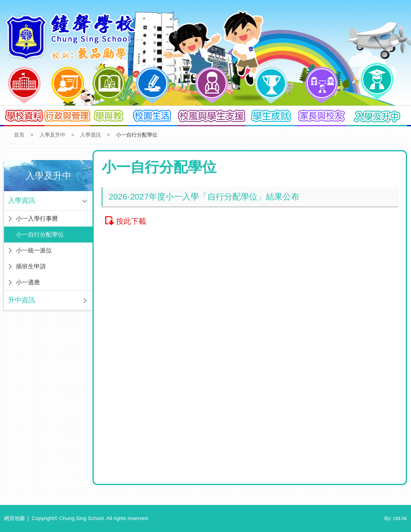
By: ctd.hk (396, 518)
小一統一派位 (34, 250)
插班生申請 (31, 266)
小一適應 (28, 282)
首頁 (19, 135)
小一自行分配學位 (40, 234)
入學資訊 (90, 135)
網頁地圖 (14, 518)
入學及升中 (52, 135)
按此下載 (131, 221)
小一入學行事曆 (37, 218)
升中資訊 (22, 300)
